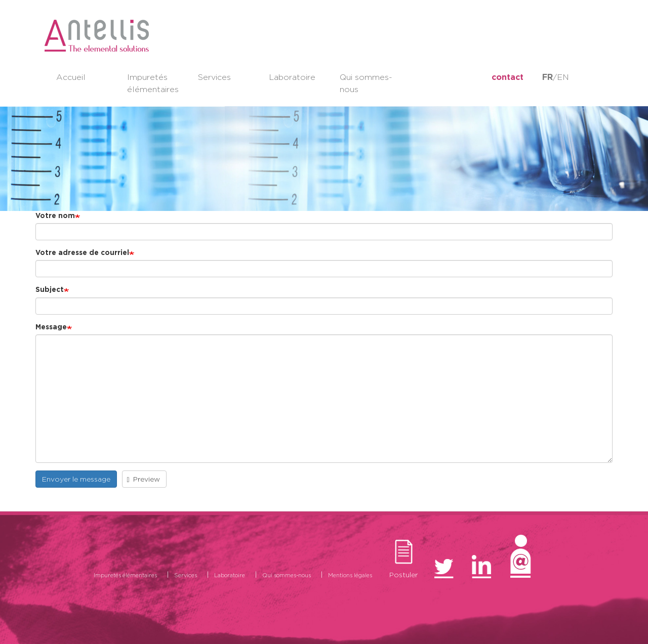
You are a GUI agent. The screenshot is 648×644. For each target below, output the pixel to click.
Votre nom (55, 216)
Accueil (71, 77)
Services (214, 77)
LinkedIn (468, 77)
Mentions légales (350, 575)
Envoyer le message (76, 479)
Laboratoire (292, 77)
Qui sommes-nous (366, 83)
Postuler (403, 573)
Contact (521, 575)
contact (508, 77)
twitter (424, 77)
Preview (144, 479)
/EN (556, 77)
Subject (50, 289)
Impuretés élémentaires (153, 83)
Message (51, 327)
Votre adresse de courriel (82, 252)
